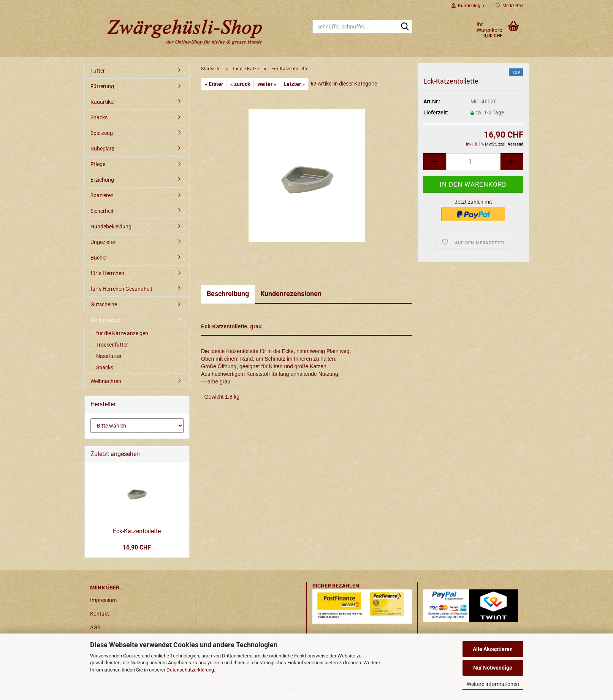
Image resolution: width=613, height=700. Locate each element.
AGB (95, 627)
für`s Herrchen (107, 273)
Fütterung (102, 86)
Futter (98, 71)
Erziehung (102, 180)
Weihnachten (106, 381)
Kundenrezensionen (291, 294)
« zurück (240, 84)
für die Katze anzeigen (122, 333)
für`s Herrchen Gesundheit (121, 289)
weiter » (267, 84)
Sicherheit (102, 211)
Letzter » (294, 84)
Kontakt (100, 614)
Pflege (98, 164)
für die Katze (105, 320)
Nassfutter (109, 356)
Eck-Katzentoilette (137, 531)
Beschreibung (228, 294)
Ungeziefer (103, 242)
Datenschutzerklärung (190, 670)
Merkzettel (509, 6)
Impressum (103, 600)
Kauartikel (102, 102)
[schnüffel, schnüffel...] (405, 27)
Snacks (99, 117)
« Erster (214, 84)
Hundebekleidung (111, 226)
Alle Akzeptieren (493, 649)
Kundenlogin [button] (468, 6)
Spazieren (102, 195)
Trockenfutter (112, 345)
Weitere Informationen (493, 684)
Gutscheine (104, 304)
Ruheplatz (102, 149)
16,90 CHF (137, 547)
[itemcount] (473, 162)
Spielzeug (102, 133)
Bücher (99, 258)
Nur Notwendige (493, 668)
